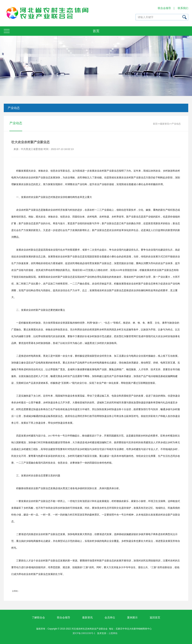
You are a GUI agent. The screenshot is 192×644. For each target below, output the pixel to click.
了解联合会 (38, 617)
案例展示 (132, 617)
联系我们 (183, 8)
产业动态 (13, 108)
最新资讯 (165, 124)
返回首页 (155, 617)
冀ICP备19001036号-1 (84, 633)
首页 (155, 124)
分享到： (16, 591)
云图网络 (113, 633)
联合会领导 (165, 8)
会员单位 (110, 617)
